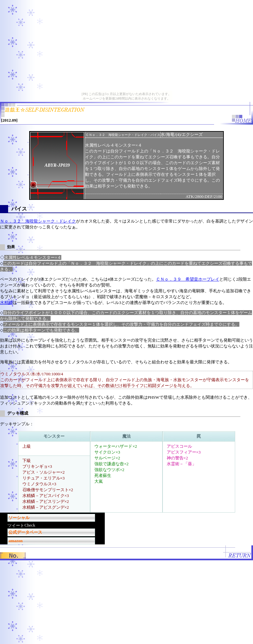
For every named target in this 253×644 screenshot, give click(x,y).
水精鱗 (6, 303)
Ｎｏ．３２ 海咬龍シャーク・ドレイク (38, 221)
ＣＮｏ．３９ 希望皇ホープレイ (188, 279)
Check (30, 525)
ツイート (16, 525)
